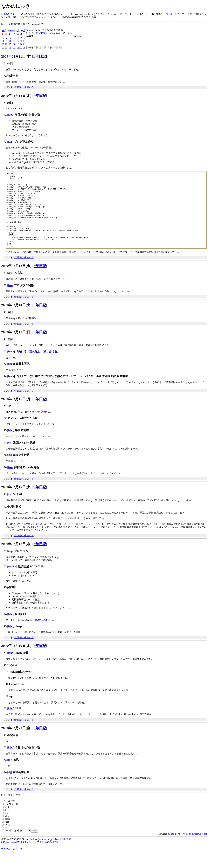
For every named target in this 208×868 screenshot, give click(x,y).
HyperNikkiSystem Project (194, 849)
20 (21, 44)
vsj (10, 458)
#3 (5, 142)
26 (18, 47)
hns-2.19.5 (176, 849)
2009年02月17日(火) (16, 502)
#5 (5, 470)
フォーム (105, 14)
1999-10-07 (66, 854)
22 (3, 47)
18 (14, 44)
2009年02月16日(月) (16, 414)
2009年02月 (14, 31)
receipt (12, 581)
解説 (55, 857)
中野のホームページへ (13, 864)
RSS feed (5, 857)
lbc (10, 775)
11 (14, 41)
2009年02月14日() (16, 320)
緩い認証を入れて (175, 14)
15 (3, 44)
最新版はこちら (9, 14)
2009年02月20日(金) (16, 743)
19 (18, 44)
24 (10, 47)
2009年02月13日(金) (16, 281)
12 (18, 41)
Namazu (30, 30)
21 (24, 44)
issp (10, 142)
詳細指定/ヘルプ (45, 33)
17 (10, 44)
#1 (5, 63)
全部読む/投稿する (24, 87)
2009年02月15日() (16, 347)
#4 (5, 391)
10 (10, 41)
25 (14, 47)
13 (21, 41)
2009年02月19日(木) (16, 661)
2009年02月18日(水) (16, 559)
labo (11, 115)
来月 (23, 31)
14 (24, 41)
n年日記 (40, 56)
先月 (4, 31)
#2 (5, 76)
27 (21, 47)
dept (11, 288)
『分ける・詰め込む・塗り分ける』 (38, 366)
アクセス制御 (44, 857)
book (11, 366)
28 (24, 47)
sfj (10, 470)
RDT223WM (41, 635)
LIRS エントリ (28, 857)
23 (6, 47)
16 (6, 44)
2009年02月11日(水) (16, 56)
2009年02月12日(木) (16, 96)
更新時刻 (15, 857)
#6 (5, 482)
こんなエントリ (29, 539)
